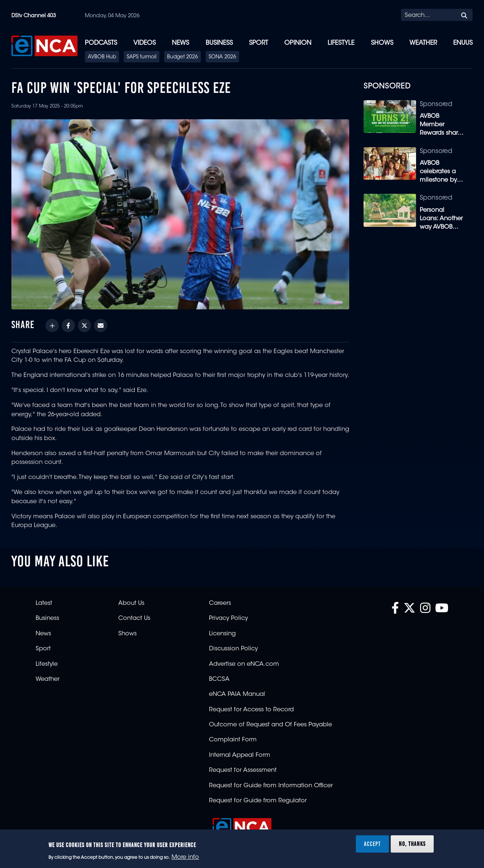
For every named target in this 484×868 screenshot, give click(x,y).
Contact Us (134, 618)
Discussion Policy (233, 649)
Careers (220, 603)
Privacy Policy (228, 618)
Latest (44, 603)
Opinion (298, 43)
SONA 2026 (222, 57)
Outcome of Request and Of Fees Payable (270, 725)
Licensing (222, 634)
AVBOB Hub (102, 57)
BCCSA (219, 679)
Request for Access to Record (251, 710)
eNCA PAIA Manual (237, 694)
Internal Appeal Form (240, 755)
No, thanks (412, 844)
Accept (372, 844)
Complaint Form (233, 740)
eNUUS (463, 43)
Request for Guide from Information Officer (271, 786)
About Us (131, 603)
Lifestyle (341, 43)
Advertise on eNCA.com (244, 664)
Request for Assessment (243, 770)
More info (185, 857)
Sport (259, 43)
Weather (423, 43)
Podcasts (101, 43)
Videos (145, 43)
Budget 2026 (183, 57)
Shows (382, 43)
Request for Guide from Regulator (258, 801)
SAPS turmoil (142, 57)
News (180, 43)
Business (219, 43)
